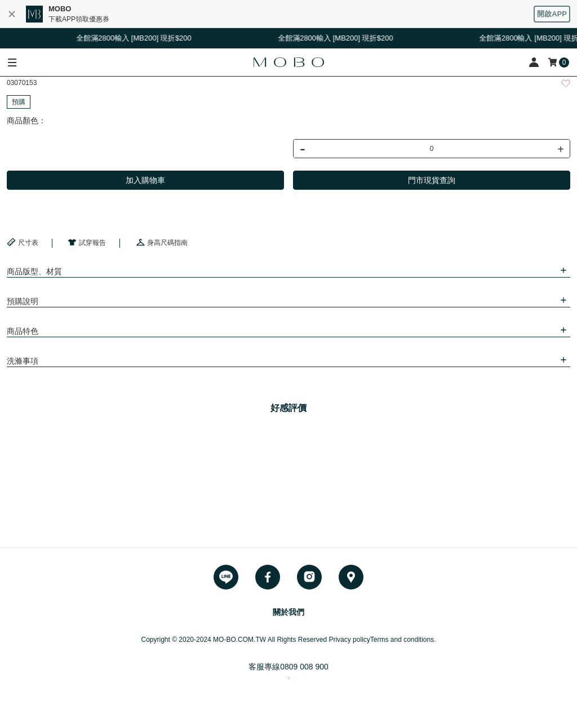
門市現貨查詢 (432, 180)
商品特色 (23, 331)
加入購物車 (145, 180)
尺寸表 (23, 242)
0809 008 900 (304, 667)
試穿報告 (87, 242)
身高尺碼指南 (162, 242)
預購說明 (23, 301)
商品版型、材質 (34, 271)
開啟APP (552, 14)
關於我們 (288, 612)
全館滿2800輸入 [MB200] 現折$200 (136, 38)
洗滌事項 (23, 361)
